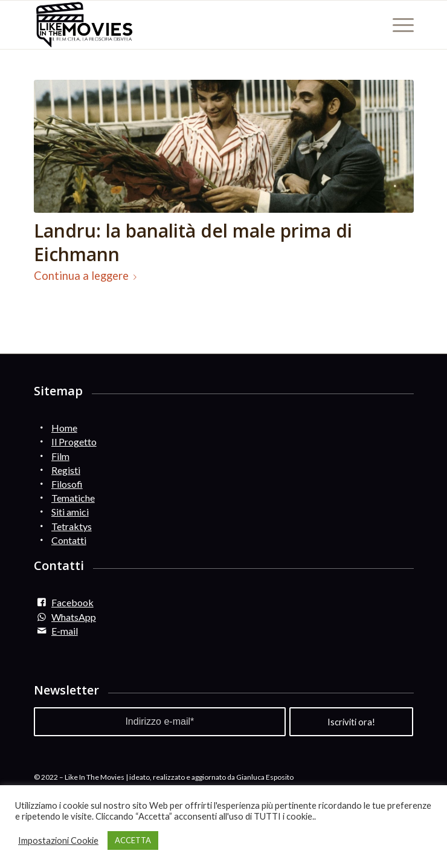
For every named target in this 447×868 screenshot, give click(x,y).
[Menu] (397, 25)
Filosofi (67, 484)
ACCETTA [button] (133, 840)
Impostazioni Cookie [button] (58, 840)
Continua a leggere (88, 276)
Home (64, 428)
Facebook (72, 602)
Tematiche (73, 498)
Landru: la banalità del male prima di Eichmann (193, 242)
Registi (66, 470)
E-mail (65, 631)
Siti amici (70, 512)
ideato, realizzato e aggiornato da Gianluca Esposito (211, 777)
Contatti (69, 540)
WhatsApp (74, 617)
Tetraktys (72, 526)
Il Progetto (74, 442)
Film (60, 456)
